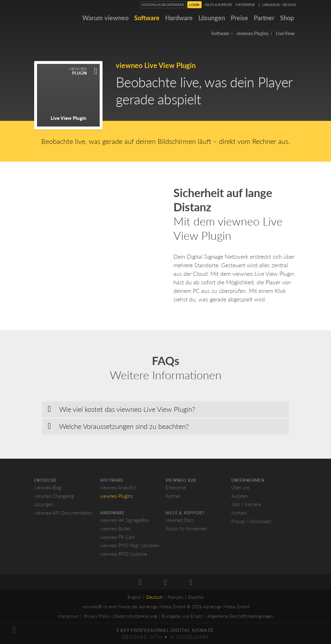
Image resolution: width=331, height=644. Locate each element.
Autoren (240, 496)
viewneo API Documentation (63, 513)
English (134, 597)
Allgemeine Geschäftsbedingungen (240, 616)
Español (196, 597)
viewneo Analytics (118, 487)
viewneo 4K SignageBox (125, 520)
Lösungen (212, 18)
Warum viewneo (105, 18)
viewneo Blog (48, 487)
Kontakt (239, 513)
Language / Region (277, 5)
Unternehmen (248, 480)
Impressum (68, 616)
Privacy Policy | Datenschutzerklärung (120, 616)
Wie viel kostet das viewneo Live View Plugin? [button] (127, 409)
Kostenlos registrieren (163, 5)
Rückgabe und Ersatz (182, 616)
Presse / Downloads (251, 521)
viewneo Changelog (54, 496)
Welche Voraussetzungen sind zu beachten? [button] (124, 426)
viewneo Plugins (116, 496)
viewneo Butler (115, 529)
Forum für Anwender (186, 529)
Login (194, 5)
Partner (264, 18)
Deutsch (154, 597)
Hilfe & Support (219, 5)
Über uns (240, 487)
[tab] (165, 409)
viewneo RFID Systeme (124, 554)
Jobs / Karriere (246, 504)
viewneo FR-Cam (117, 537)
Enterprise (245, 5)
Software (147, 18)
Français (175, 597)
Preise (239, 18)
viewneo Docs (180, 520)
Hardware (179, 18)
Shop (287, 18)
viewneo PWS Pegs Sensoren (130, 545)
